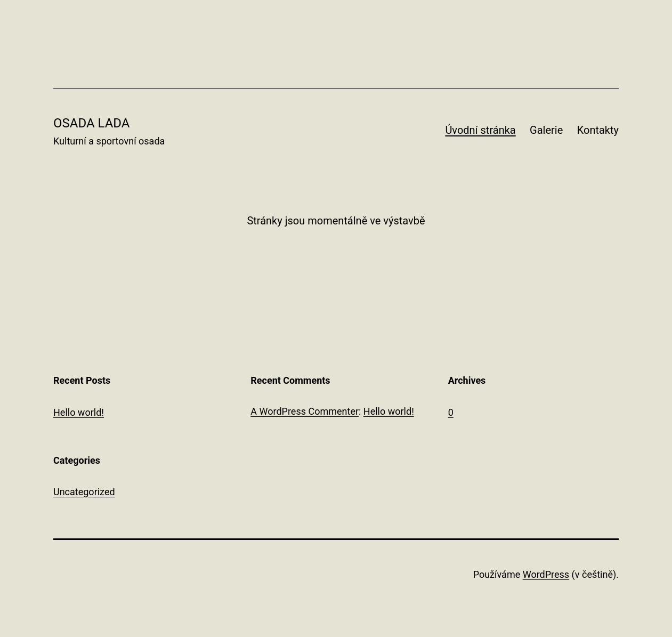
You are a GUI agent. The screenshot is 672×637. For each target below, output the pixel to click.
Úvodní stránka (480, 130)
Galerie (546, 130)
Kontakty (598, 130)
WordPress (546, 574)
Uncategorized (84, 492)
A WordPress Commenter (305, 411)
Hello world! (79, 412)
